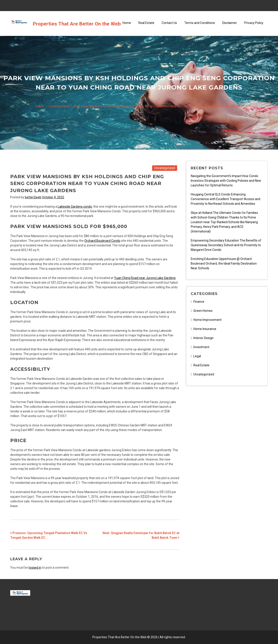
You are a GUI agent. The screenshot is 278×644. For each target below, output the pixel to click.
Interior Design (204, 338)
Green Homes (203, 311)
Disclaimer (230, 23)
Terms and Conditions (200, 23)
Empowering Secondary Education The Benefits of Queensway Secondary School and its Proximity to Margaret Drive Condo (226, 245)
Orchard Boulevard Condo (102, 241)
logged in (35, 568)
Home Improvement (208, 320)
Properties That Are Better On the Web (77, 24)
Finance (199, 302)
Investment (201, 347)
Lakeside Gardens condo (75, 207)
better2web (33, 197)
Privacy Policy (254, 23)
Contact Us (169, 23)
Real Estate (146, 23)
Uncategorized (165, 168)
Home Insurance (205, 329)
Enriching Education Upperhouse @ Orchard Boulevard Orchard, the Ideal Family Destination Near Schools (224, 263)
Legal (197, 356)
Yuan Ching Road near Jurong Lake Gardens (145, 278)
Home (127, 23)
